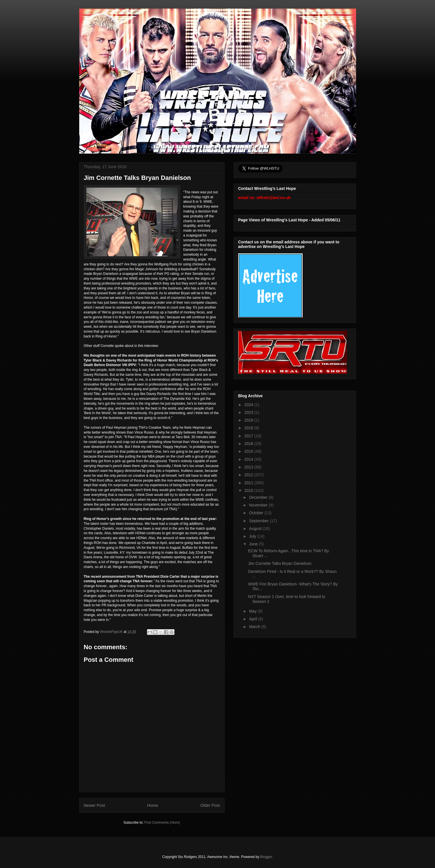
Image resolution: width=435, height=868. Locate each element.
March (255, 627)
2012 (249, 475)
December (259, 497)
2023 (249, 412)
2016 (249, 444)
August (256, 529)
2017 (249, 436)
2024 (249, 405)
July (253, 536)
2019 (249, 420)
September (259, 521)
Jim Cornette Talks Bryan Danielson (280, 563)
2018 (249, 428)
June (254, 544)
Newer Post (94, 805)
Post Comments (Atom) (162, 823)
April (254, 619)
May (253, 611)
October (257, 513)
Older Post (210, 805)
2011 (249, 483)
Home (153, 805)
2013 (249, 467)
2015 (249, 451)
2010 (249, 490)
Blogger (266, 857)
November (259, 505)
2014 (249, 459)
